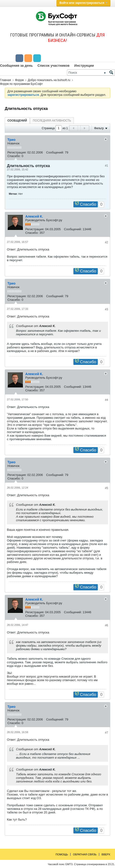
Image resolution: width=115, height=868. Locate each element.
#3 (107, 309)
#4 (107, 400)
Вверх (106, 854)
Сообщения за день (16, 66)
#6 (107, 625)
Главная (5, 80)
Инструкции (84, 66)
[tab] (17, 120)
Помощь (62, 854)
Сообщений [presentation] (17, 121)
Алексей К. (34, 216)
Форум (19, 80)
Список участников (54, 66)
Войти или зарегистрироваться (83, 3)
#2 (107, 242)
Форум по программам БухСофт (21, 84)
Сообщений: (55, 152)
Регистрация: (17, 152)
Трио (11, 140)
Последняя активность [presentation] (52, 121)
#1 (107, 166)
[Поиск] (91, 72)
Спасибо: (14, 156)
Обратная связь (85, 854)
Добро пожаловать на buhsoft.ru (49, 80)
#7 (107, 733)
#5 (107, 488)
